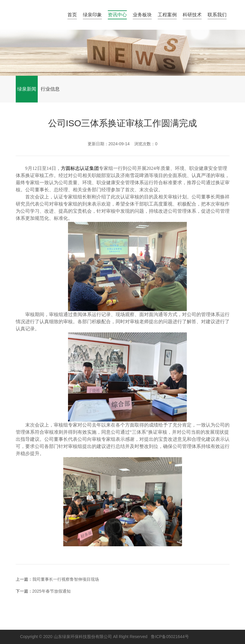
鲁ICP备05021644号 (170, 637)
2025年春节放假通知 (52, 591)
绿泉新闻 (27, 89)
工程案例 (167, 15)
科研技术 (192, 15)
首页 (72, 15)
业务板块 (142, 15)
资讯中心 (117, 15)
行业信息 (50, 89)
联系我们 (217, 15)
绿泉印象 (92, 15)
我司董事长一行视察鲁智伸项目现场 (66, 579)
